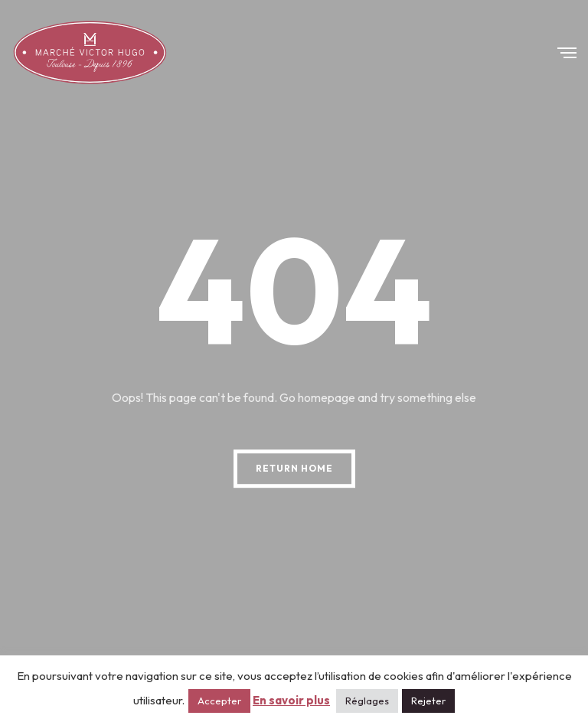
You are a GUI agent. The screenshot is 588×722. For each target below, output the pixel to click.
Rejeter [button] (428, 701)
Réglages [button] (367, 701)
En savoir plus (291, 700)
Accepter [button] (219, 701)
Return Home (294, 468)
